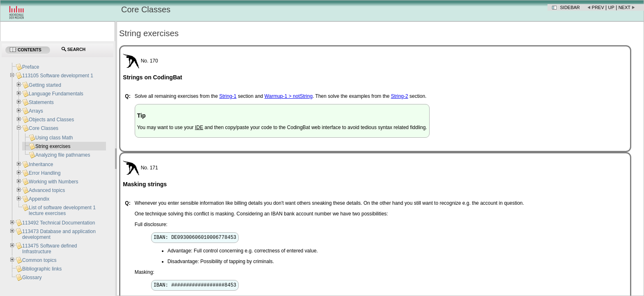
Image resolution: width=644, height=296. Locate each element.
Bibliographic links (42, 269)
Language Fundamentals (56, 94)
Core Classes (44, 128)
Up (611, 7)
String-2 (400, 96)
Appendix (39, 199)
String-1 (228, 96)
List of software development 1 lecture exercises (62, 210)
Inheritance (41, 164)
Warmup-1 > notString (289, 96)
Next (624, 7)
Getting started (45, 85)
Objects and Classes (51, 120)
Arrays (36, 111)
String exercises (53, 146)
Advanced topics (47, 190)
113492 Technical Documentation (59, 223)
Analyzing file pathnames (63, 155)
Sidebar (570, 7)
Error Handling (45, 173)
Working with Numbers (53, 182)
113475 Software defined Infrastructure (49, 249)
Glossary (32, 277)
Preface (31, 67)
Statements (41, 102)
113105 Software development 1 (58, 76)
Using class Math (54, 138)
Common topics (39, 260)
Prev (598, 7)
